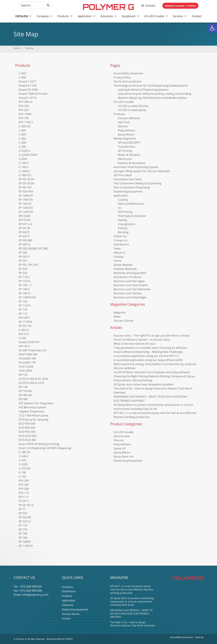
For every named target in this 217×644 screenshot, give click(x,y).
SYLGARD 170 (27, 362)
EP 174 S (24, 277)
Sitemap (199, 637)
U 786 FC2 (25, 175)
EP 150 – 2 (25, 285)
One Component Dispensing (132, 187)
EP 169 (23, 534)
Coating (123, 200)
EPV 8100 (24, 220)
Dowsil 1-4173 (27, 98)
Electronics (125, 159)
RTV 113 (24, 493)
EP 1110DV (26, 322)
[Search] (48, 5)
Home (17, 48)
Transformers (127, 147)
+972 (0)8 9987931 (31, 586)
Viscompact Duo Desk (128, 179)
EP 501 (23, 261)
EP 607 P (24, 236)
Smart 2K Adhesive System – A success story (142, 340)
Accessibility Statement (128, 73)
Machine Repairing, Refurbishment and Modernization (152, 98)
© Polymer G (20, 639)
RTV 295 (24, 485)
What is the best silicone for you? (135, 344)
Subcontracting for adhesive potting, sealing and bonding (155, 94)
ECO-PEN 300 (27, 432)
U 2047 (23, 159)
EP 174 (23, 525)
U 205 (22, 338)
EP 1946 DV (26, 195)
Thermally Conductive (132, 216)
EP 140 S (24, 289)
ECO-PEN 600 (27, 424)
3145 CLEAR (26, 367)
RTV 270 (24, 106)
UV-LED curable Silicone (133, 106)
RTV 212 (24, 334)
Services (180, 16)
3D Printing (125, 151)
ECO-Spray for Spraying (33, 419)
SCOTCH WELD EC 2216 (33, 379)
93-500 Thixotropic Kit (33, 350)
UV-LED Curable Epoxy (132, 110)
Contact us (120, 240)
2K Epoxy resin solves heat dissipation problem (144, 384)
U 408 (22, 77)
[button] (213, 28)
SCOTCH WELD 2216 (31, 383)
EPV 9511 (24, 346)
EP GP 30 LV (26, 505)
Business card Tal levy (127, 293)
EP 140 (23, 301)
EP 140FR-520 (27, 297)
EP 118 (23, 310)
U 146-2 (23, 167)
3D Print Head (123, 175)
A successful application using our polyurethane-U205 (148, 360)
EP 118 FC (25, 305)
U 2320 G (24, 151)
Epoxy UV (120, 448)
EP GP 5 (24, 501)
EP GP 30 (24, 228)
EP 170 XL (25, 281)
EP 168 (23, 538)
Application (86, 16)
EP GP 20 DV (27, 183)
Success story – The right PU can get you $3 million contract (152, 335)
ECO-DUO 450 (27, 440)
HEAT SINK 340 (28, 354)
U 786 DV (24, 452)
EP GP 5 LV (25, 224)
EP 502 (23, 253)
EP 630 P (24, 232)
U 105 (22, 477)
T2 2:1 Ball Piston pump (34, 415)
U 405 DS (24, 126)
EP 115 (23, 314)
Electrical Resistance (131, 204)
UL (120, 208)
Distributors (121, 244)
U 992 (22, 73)
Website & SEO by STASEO (60, 639)
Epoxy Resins (126, 134)
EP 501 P (24, 257)
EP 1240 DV (26, 212)
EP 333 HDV (26, 191)
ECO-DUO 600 (27, 436)
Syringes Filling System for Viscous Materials (142, 171)
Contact (197, 16)
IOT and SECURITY (129, 143)
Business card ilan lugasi (129, 281)
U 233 (22, 460)
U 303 (22, 134)
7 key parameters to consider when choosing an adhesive (150, 348)
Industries (108, 16)
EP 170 (23, 529)
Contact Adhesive (129, 118)
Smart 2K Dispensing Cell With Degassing (45, 448)
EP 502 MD (25, 240)
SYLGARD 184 (27, 358)
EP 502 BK (25, 517)
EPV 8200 (24, 216)
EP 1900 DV (26, 200)
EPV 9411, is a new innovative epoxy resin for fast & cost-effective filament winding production (132, 589)
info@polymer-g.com (35, 595)
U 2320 (23, 464)
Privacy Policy (122, 77)
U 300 (22, 143)
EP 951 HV (25, 326)
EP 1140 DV (26, 546)
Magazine (120, 312)
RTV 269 (24, 481)
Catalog (23, 16)
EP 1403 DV (26, 208)
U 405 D (24, 330)
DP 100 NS (25, 391)
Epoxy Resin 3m (124, 456)
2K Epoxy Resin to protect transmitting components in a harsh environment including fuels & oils (132, 601)
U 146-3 (23, 163)
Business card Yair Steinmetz (132, 289)
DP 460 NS (25, 395)
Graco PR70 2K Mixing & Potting (39, 444)
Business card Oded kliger (130, 297)
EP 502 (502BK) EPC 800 (33, 248)
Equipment (130, 16)
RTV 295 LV (26, 102)
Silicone (123, 126)
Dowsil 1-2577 (27, 81)
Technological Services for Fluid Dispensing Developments (151, 86)
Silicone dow (122, 436)
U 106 (22, 472)
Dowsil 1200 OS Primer (33, 94)
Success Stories (124, 321)
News (117, 316)
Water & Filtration (129, 155)
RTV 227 (24, 110)
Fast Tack (124, 122)
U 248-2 (23, 456)
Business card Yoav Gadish (131, 285)
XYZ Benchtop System (32, 407)
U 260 (22, 147)
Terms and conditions (128, 81)
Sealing (122, 220)
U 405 (22, 130)
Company (44, 16)
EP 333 (23, 273)
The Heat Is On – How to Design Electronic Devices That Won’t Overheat (132, 624)
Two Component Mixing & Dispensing (137, 183)
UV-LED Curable (156, 16)
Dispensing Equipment (128, 191)
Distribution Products (127, 277)
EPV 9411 (24, 318)
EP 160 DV (25, 204)
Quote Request (123, 265)
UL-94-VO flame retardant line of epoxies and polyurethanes (152, 372)
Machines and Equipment (130, 273)
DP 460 (23, 399)
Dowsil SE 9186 (28, 90)
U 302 (22, 138)
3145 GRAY (26, 371)
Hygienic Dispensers (32, 411)
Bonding (123, 232)
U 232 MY (25, 468)
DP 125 (23, 375)
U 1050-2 (24, 171)
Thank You (120, 236)
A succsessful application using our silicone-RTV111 (146, 356)
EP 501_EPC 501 (29, 265)
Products (65, 16)
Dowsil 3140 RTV (29, 342)
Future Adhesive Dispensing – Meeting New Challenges (148, 352)
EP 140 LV (25, 293)
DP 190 (23, 387)
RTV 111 (24, 497)
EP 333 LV (25, 521)
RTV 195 (24, 118)
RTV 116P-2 (26, 122)
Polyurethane (126, 130)
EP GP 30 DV (27, 179)
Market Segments (125, 138)
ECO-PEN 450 (27, 428)
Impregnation (127, 224)
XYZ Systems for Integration (36, 403)
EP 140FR (24, 542)
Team (117, 248)
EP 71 (22, 509)
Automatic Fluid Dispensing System (136, 167)
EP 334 (23, 269)
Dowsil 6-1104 (27, 86)
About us (119, 253)
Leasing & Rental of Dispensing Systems (143, 90)
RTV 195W (25, 114)
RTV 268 (24, 489)
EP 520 (23, 513)
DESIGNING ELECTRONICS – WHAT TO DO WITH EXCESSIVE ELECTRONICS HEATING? (131, 613)
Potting (122, 228)
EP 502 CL (25, 244)
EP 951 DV (25, 187)
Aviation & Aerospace (131, 163)
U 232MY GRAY (28, 155)
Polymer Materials (125, 269)
